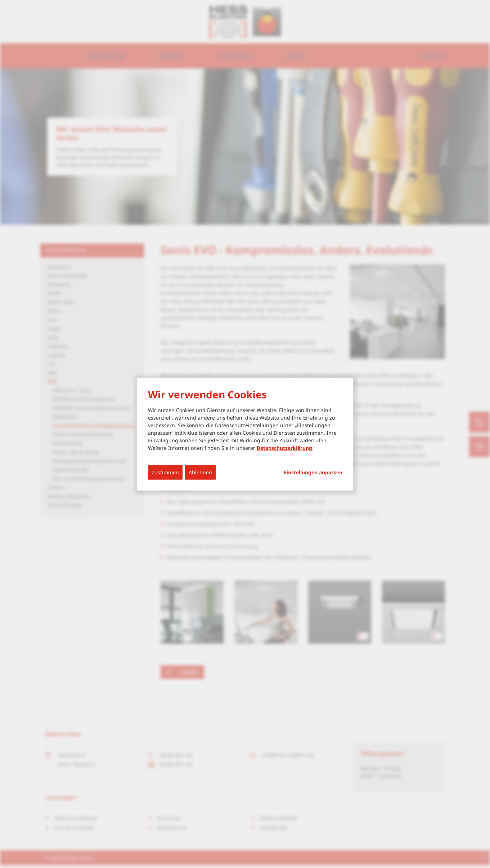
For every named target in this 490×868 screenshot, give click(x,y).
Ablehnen (200, 472)
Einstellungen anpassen (313, 472)
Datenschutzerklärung (284, 448)
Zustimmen (165, 472)
